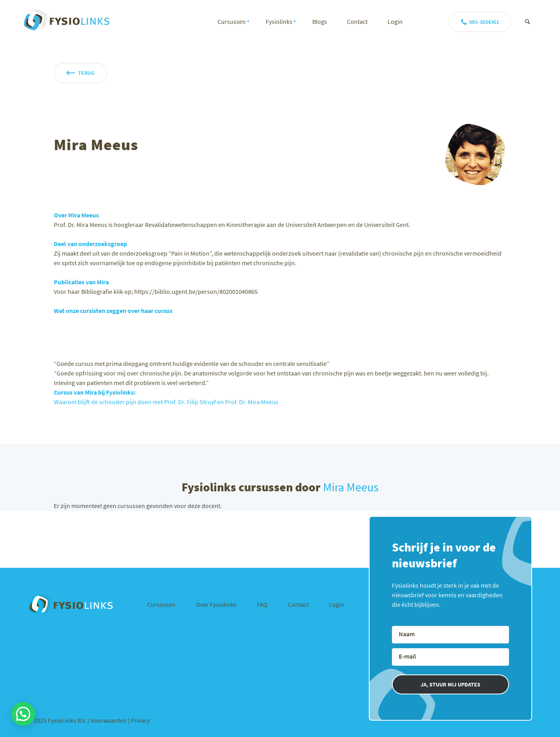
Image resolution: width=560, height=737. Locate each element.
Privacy (140, 720)
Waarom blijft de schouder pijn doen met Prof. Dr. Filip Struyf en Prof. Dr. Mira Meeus (166, 402)
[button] (23, 714)
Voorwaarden (109, 720)
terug (86, 73)
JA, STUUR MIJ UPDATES (450, 684)
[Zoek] (528, 22)
